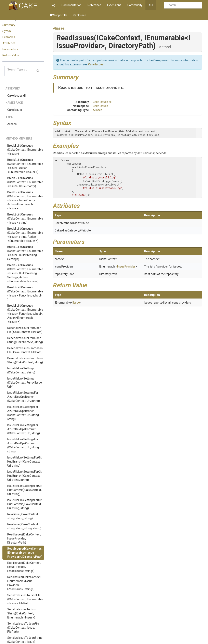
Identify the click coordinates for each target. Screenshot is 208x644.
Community (135, 5)
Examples (9, 37)
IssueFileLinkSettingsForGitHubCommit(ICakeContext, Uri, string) (24, 490)
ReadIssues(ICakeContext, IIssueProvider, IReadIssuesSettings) (24, 567)
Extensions (114, 5)
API (151, 5)
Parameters (10, 49)
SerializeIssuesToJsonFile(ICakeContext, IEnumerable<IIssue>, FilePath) (25, 599)
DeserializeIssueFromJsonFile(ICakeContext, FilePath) (25, 330)
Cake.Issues (15, 110)
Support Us (59, 15)
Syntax (7, 31)
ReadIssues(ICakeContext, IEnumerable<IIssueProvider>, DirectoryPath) (25, 553)
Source (80, 15)
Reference (94, 5)
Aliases (12, 124)
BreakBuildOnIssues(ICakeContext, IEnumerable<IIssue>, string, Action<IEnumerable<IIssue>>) (25, 235)
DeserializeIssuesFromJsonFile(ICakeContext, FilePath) (25, 350)
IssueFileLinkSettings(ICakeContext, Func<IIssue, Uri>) (25, 383)
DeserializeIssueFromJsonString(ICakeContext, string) (25, 340)
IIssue (76, 303)
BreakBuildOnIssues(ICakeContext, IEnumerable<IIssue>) (25, 150)
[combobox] (183, 5)
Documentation (71, 5)
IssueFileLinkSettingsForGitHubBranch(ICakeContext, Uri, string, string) (24, 476)
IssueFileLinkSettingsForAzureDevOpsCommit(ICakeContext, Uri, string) (24, 429)
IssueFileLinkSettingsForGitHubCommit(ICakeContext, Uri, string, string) (24, 504)
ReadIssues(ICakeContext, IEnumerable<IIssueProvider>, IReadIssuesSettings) (24, 583)
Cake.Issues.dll (17, 96)
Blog (53, 5)
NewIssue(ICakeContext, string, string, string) (23, 516)
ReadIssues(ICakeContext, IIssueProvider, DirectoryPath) (24, 538)
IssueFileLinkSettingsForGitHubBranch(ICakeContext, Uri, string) (24, 462)
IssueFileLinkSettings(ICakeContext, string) (21, 370)
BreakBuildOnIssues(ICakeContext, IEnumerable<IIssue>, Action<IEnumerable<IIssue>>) (25, 166)
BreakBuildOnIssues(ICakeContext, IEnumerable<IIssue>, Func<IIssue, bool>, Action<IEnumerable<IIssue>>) (25, 314)
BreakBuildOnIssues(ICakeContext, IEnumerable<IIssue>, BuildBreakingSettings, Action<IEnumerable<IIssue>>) (25, 273)
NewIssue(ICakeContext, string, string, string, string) (24, 526)
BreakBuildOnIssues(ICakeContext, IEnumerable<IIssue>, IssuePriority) (25, 182)
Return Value (11, 55)
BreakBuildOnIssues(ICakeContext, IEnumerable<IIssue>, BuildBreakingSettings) (25, 253)
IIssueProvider (126, 267)
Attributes (9, 43)
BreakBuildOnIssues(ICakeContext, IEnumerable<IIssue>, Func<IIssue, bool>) (25, 293)
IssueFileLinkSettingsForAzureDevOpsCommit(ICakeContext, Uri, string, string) (23, 445)
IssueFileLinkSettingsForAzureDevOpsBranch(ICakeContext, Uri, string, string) (23, 413)
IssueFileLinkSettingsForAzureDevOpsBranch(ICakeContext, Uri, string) (24, 397)
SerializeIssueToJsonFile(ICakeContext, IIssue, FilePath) (23, 628)
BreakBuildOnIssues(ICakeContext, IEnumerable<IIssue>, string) (25, 219)
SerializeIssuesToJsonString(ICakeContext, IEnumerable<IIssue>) (22, 613)
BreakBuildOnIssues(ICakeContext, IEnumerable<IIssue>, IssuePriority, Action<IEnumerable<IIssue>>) (25, 200)
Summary (9, 25)
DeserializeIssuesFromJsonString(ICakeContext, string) (25, 360)
